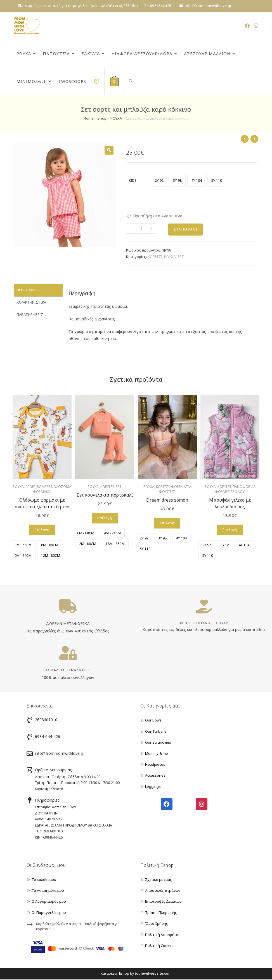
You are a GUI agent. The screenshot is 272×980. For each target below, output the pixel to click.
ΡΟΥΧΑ (116, 118)
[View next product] (254, 139)
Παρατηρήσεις (30, 314)
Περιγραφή (26, 290)
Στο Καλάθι (185, 230)
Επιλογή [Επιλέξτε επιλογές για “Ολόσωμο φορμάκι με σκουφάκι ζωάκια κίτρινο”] (42, 530)
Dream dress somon (167, 501)
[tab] (38, 291)
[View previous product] (245, 139)
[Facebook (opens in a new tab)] (247, 26)
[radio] (159, 181)
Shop (102, 118)
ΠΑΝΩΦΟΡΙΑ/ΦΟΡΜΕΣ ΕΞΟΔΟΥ (235, 490)
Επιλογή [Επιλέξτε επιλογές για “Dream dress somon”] (167, 524)
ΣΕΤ (181, 257)
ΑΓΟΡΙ (30, 487)
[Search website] (130, 81)
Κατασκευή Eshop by (136, 974)
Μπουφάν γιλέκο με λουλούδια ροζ (230, 504)
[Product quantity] (141, 229)
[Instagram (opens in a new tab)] (256, 26)
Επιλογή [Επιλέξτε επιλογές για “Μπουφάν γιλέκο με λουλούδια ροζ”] (230, 530)
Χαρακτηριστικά (31, 302)
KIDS (133, 181)
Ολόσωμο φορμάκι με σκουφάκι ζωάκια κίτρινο (42, 504)
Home (89, 118)
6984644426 (161, 6)
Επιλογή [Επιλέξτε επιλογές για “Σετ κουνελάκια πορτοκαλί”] (105, 519)
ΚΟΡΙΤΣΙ (155, 257)
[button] (154, 216)
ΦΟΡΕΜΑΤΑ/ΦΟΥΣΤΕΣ (175, 490)
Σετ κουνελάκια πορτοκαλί (105, 495)
